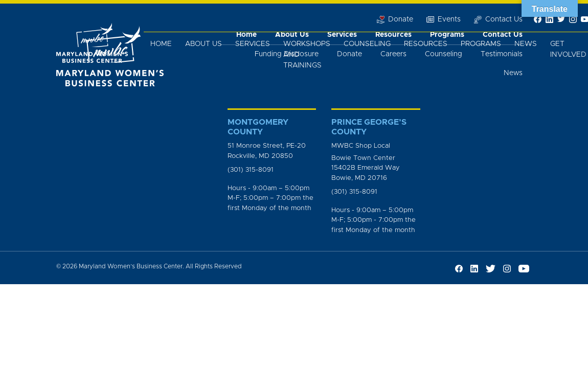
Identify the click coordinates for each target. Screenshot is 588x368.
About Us (203, 44)
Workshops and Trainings (307, 55)
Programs (481, 44)
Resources (426, 44)
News (526, 44)
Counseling (367, 44)
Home (161, 44)
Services (253, 44)
